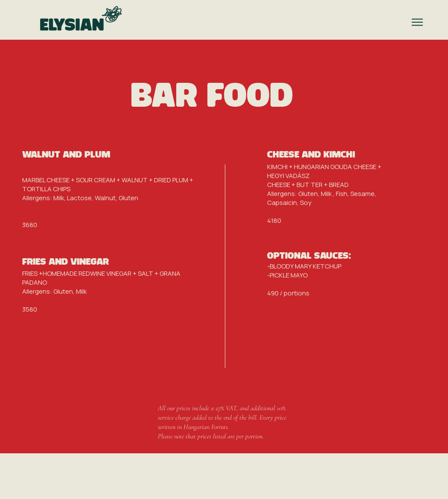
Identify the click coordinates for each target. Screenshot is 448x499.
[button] (417, 22)
